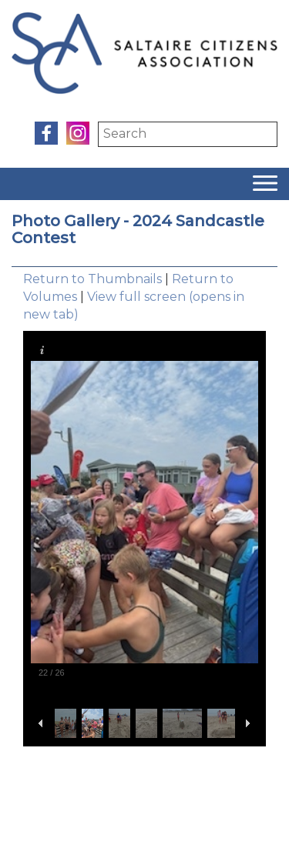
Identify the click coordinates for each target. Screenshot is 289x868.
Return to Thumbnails (92, 279)
